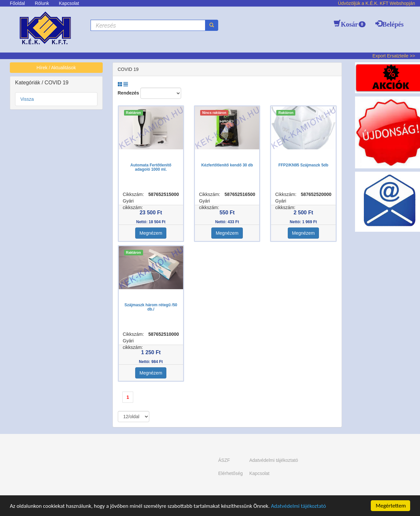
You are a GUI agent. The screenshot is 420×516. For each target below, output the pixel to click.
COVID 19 (57, 83)
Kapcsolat (69, 3)
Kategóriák (28, 83)
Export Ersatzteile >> (394, 56)
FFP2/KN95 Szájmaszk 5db (303, 165)
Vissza (27, 99)
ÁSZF (224, 460)
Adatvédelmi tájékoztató (299, 506)
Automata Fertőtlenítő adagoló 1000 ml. (151, 167)
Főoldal (17, 3)
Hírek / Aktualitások (56, 68)
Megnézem (151, 233)
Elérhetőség (231, 473)
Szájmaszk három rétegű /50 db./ (151, 307)
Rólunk (42, 3)
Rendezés (128, 93)
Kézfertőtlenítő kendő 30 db (227, 165)
